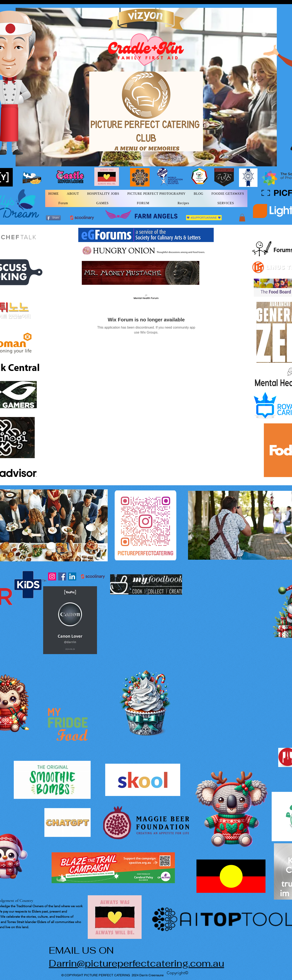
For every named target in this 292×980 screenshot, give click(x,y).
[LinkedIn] (72, 576)
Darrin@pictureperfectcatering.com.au (137, 963)
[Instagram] (52, 576)
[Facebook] (62, 576)
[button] (242, 218)
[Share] (53, 218)
